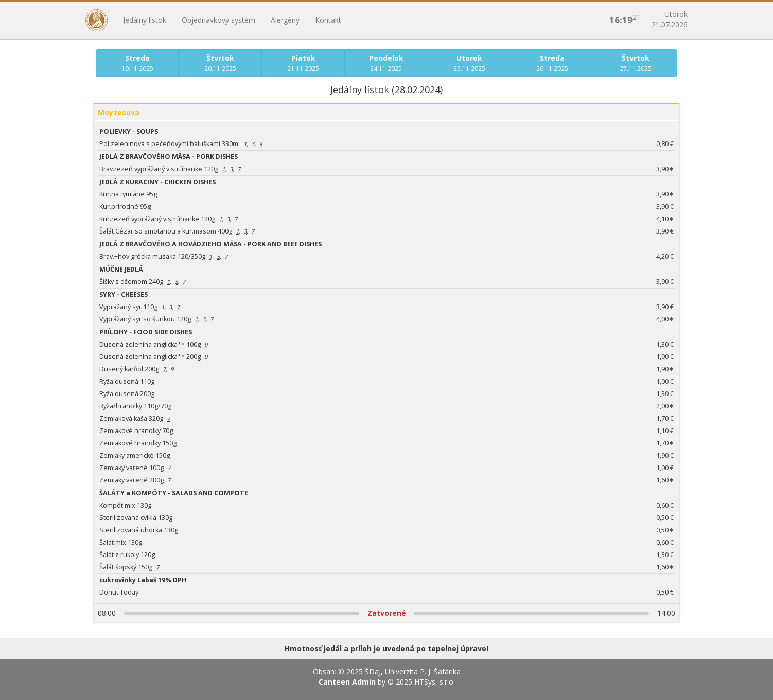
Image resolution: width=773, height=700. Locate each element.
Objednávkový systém (218, 20)
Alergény (285, 20)
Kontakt (328, 20)
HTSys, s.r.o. (435, 682)
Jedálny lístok (145, 20)
